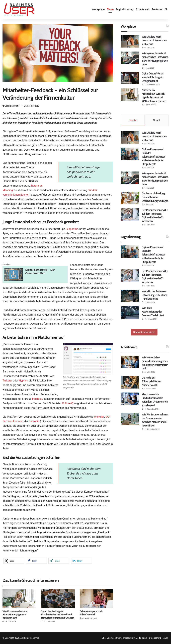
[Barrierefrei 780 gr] (35, 282)
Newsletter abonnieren (144, 332)
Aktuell (156, 120)
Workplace (98, 9)
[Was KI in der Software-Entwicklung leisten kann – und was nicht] (130, 296)
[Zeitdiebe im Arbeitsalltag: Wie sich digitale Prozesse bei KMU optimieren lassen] (130, 95)
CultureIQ (68, 403)
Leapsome (72, 229)
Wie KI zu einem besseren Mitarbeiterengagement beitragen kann (15, 615)
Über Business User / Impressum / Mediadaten (124, 638)
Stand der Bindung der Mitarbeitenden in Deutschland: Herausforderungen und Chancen (58, 615)
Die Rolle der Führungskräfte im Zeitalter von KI (151, 381)
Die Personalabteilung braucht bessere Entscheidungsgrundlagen (155, 197)
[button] (14, 561)
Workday (99, 417)
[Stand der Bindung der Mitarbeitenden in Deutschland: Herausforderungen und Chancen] (58, 599)
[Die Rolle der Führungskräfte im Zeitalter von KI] (130, 382)
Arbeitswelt (143, 9)
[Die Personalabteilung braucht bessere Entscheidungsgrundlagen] (130, 198)
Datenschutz (155, 638)
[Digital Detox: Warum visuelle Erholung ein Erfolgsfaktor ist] (130, 78)
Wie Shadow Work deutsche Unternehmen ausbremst (154, 40)
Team (110, 9)
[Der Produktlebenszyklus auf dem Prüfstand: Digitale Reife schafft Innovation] (130, 215)
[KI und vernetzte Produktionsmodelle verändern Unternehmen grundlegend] (130, 399)
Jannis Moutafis (12, 106)
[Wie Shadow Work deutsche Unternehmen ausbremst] (130, 41)
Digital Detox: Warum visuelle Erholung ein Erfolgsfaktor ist (153, 77)
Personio (34, 421)
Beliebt (133, 120)
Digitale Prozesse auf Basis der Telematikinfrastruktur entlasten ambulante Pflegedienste (153, 157)
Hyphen (24, 381)
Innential (37, 399)
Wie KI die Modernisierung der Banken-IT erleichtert (153, 312)
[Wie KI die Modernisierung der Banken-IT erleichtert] (130, 312)
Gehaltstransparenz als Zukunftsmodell (91, 613)
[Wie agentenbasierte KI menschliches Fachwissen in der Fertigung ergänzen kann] (130, 58)
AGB (166, 638)
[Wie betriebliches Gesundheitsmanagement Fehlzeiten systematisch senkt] (130, 362)
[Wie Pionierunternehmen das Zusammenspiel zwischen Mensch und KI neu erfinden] (130, 419)
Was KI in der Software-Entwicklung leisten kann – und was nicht (154, 295)
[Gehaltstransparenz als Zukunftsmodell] (96, 599)
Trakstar (7, 381)
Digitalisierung (125, 9)
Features (157, 9)
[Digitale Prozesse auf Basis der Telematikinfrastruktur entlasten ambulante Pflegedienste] (130, 154)
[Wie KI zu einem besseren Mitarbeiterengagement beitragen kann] (19, 599)
